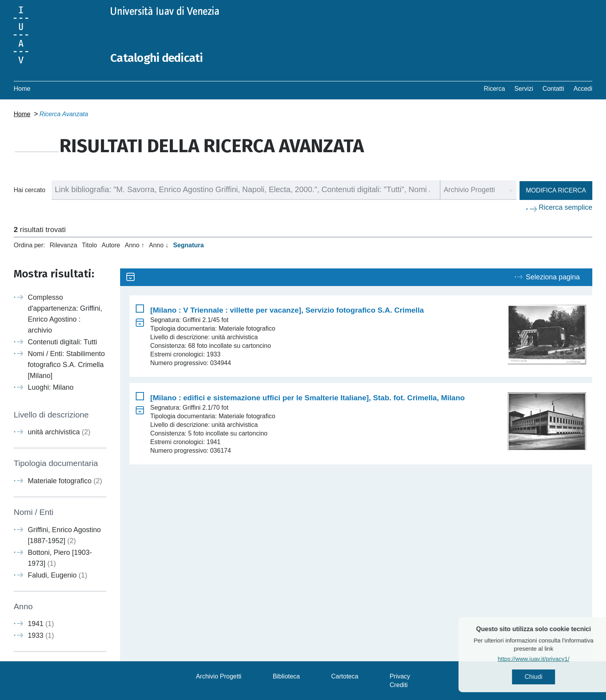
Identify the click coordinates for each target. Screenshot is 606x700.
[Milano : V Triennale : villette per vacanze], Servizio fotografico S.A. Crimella (287, 310)
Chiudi (551, 677)
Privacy (400, 676)
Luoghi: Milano (51, 387)
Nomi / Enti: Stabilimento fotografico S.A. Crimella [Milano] (66, 364)
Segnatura (189, 245)
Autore (111, 245)
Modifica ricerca (556, 190)
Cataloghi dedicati (157, 58)
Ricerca (495, 88)
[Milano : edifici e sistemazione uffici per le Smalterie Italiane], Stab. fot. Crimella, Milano (307, 397)
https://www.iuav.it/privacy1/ (551, 659)
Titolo (89, 245)
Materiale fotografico (65, 480)
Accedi (583, 88)
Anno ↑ (135, 245)
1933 (41, 635)
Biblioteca (286, 676)
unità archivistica (59, 432)
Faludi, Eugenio (58, 575)
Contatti (553, 88)
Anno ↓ (159, 245)
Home (22, 88)
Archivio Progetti (219, 676)
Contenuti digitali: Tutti (62, 342)
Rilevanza (63, 245)
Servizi (524, 88)
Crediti (399, 685)
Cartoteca (345, 676)
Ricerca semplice (566, 207)
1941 (41, 623)
